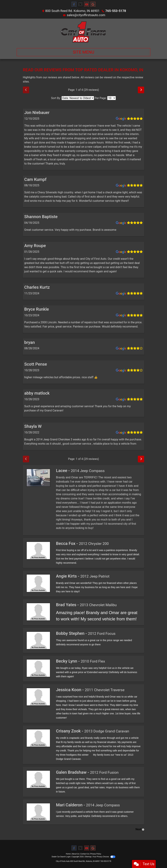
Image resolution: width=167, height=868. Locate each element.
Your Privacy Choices (104, 857)
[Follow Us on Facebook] (74, 4)
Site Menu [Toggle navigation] (83, 52)
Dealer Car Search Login (61, 857)
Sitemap (88, 857)
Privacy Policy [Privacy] (96, 854)
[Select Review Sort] (78, 98)
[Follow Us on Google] (93, 4)
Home (68, 854)
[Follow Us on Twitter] (80, 4)
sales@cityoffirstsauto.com (86, 15)
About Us (76, 854)
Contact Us (85, 854)
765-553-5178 (116, 11)
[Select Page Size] (112, 98)
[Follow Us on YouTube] (87, 4)
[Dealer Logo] (83, 32)
